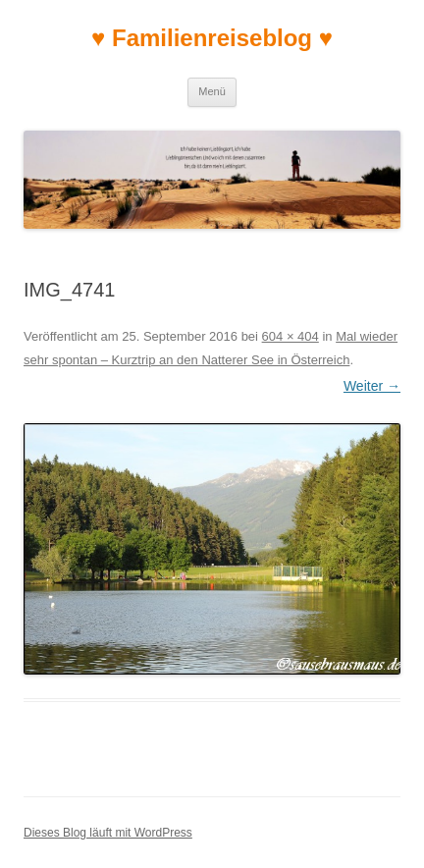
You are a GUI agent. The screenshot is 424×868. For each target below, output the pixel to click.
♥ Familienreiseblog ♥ (212, 38)
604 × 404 (291, 336)
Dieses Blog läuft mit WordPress (108, 833)
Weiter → (372, 386)
